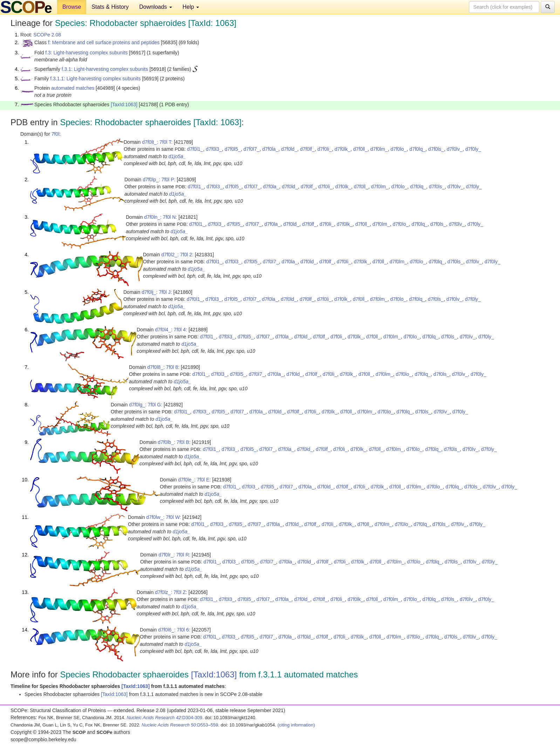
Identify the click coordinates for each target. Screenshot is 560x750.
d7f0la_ (271, 149)
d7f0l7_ (252, 149)
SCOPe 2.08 (47, 35)
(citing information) (296, 725)
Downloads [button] (156, 7)
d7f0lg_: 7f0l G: (146, 405)
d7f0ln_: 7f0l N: (161, 217)
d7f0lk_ (343, 149)
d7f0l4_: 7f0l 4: (171, 330)
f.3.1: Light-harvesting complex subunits (105, 69)
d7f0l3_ (214, 149)
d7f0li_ (325, 149)
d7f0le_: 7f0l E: (194, 480)
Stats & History (110, 7)
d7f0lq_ (417, 149)
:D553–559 (180, 725)
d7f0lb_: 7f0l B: (174, 442)
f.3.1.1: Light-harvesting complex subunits (95, 79)
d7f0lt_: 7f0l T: (157, 142)
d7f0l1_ (195, 149)
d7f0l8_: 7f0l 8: (163, 367)
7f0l (56, 134)
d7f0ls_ (436, 149)
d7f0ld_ (289, 149)
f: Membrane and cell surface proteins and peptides (104, 42)
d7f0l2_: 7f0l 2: (177, 255)
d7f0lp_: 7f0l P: (159, 180)
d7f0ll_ (360, 149)
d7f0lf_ (307, 149)
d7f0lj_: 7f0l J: (157, 292)
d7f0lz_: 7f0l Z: (171, 592)
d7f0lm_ (379, 149)
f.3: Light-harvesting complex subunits (86, 53)
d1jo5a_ (177, 156)
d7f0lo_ (398, 149)
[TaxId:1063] (124, 104)
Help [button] (191, 7)
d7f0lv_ (455, 149)
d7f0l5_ (233, 149)
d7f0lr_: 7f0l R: (174, 555)
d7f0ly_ (473, 149)
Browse (72, 7)
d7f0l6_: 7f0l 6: (174, 630)
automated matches (73, 88)
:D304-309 (165, 718)
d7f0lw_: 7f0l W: (163, 517)
